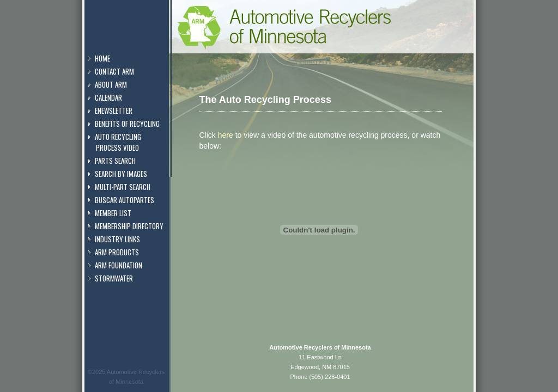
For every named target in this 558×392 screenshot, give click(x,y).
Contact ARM (114, 71)
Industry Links (117, 239)
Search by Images (121, 174)
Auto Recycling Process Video (114, 142)
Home (102, 58)
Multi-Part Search (123, 187)
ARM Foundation (119, 265)
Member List (113, 213)
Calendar (108, 97)
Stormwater (114, 278)
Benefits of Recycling (127, 124)
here (226, 135)
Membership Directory (129, 226)
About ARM (111, 84)
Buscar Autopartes (125, 200)
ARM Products (117, 252)
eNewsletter (114, 111)
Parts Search (115, 161)
